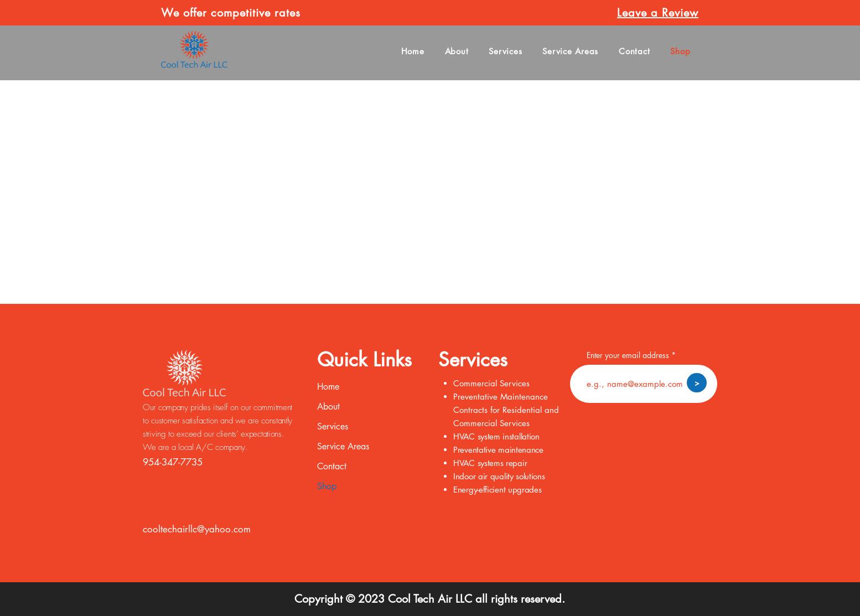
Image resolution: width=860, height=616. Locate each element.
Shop (327, 486)
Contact (332, 466)
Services (333, 426)
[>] (697, 383)
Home (328, 387)
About (328, 407)
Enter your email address (628, 355)
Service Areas (343, 446)
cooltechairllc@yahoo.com (197, 529)
